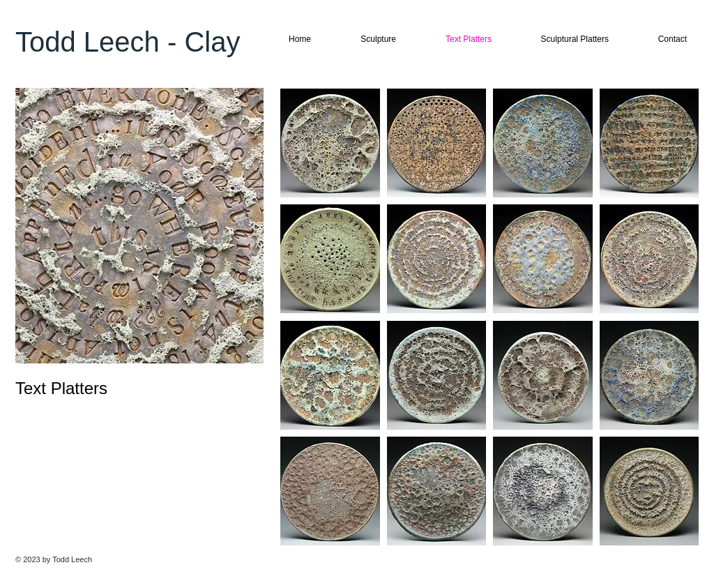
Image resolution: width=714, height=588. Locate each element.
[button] (330, 143)
